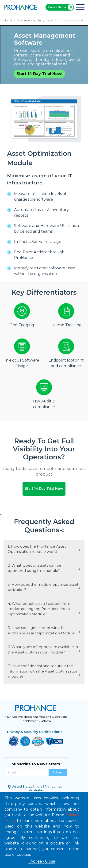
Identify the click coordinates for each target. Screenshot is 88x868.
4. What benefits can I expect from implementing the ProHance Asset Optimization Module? (39, 608)
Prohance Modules (29, 20)
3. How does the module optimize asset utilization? (43, 586)
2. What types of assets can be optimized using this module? (35, 567)
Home (8, 20)
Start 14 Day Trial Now (44, 488)
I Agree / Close (42, 861)
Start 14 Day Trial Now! (39, 74)
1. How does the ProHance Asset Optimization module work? (37, 548)
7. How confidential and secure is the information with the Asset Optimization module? (43, 670)
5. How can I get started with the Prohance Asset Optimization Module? (42, 630)
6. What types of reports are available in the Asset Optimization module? (43, 649)
